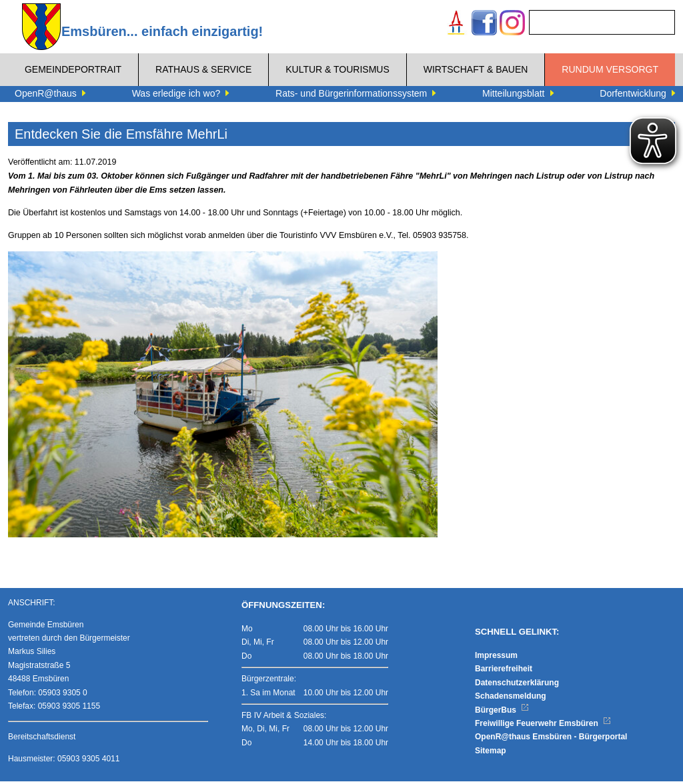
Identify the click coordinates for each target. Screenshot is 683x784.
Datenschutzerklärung (517, 685)
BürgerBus (502, 713)
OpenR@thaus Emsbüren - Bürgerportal (551, 739)
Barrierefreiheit (504, 671)
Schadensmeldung (511, 699)
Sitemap (491, 753)
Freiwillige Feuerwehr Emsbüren (543, 726)
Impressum (496, 658)
